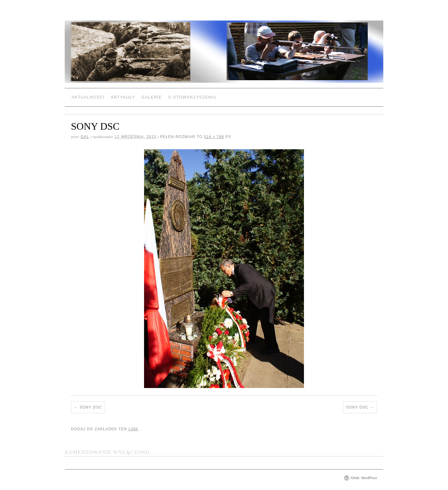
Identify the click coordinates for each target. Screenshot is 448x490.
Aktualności (88, 97)
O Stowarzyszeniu (192, 97)
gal (85, 137)
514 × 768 (214, 137)
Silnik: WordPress (364, 478)
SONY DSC (91, 407)
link (133, 429)
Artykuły (123, 97)
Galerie (152, 97)
